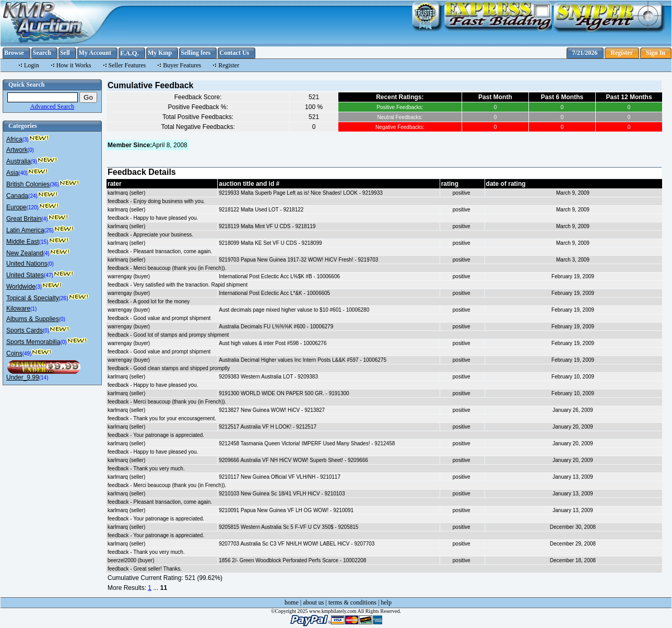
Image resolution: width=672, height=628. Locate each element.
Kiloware (18, 309)
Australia (19, 161)
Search (42, 53)
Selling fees (196, 53)
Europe (16, 207)
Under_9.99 (23, 377)
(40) (23, 173)
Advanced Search (52, 106)
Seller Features (127, 65)
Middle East (23, 242)
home (292, 602)
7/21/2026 (585, 53)
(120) (33, 208)
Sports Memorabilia (33, 342)
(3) (26, 140)
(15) (44, 242)
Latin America (25, 230)
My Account (95, 53)
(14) (44, 378)
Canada (17, 196)
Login (32, 65)
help (386, 602)
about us (313, 602)
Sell (65, 53)
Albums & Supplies (33, 319)
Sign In (656, 53)
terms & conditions (352, 602)
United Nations (27, 264)
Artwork (17, 150)
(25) (49, 230)
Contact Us (234, 53)
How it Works (74, 65)
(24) (33, 196)
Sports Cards (25, 330)
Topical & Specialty (33, 298)
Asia (12, 173)
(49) (27, 354)
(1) (33, 309)
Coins (14, 353)
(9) (34, 162)
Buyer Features (182, 65)
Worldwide (21, 287)
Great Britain (24, 219)
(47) (49, 275)
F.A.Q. (129, 53)
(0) (31, 150)
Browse (14, 53)
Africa (14, 139)
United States (25, 275)
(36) (54, 185)
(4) (44, 219)
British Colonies (28, 184)
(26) (64, 298)
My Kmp (160, 53)
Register (622, 53)
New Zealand (25, 253)
